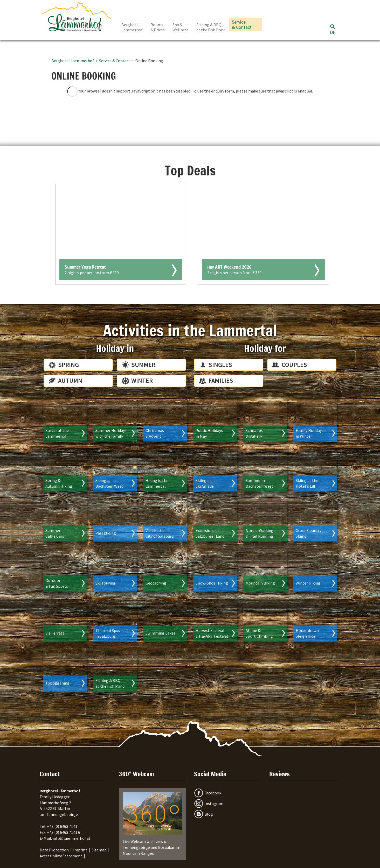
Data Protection (54, 850)
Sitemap (99, 850)
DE (333, 32)
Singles (220, 365)
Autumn (70, 380)
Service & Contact (242, 24)
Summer (143, 365)
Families (221, 380)
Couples (294, 365)
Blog (209, 814)
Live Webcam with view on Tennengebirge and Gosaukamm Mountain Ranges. (153, 824)
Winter (142, 380)
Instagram (214, 803)
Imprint (80, 850)
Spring (68, 365)
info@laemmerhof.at (72, 838)
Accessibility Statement (61, 856)
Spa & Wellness (181, 27)
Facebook (213, 793)
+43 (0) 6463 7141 (62, 826)
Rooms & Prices (158, 27)
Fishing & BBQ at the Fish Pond (211, 27)
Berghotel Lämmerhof (132, 27)
